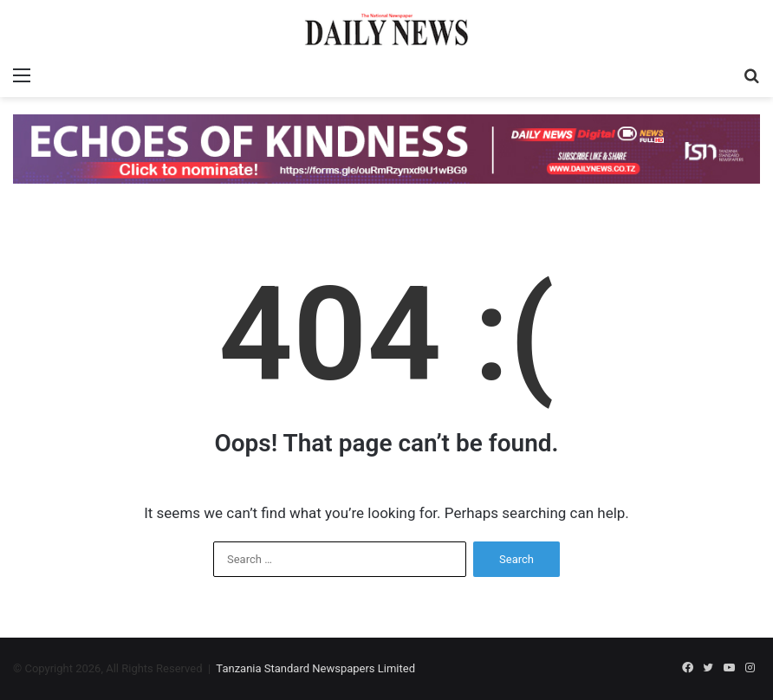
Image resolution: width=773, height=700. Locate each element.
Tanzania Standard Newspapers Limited (315, 668)
